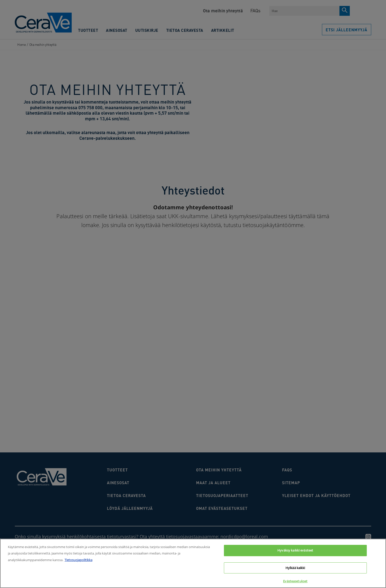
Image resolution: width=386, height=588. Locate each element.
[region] (193, 563)
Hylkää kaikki (295, 568)
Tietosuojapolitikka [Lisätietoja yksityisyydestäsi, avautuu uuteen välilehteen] (78, 560)
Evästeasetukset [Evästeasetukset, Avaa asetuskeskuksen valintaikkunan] (295, 581)
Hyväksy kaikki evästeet (295, 550)
